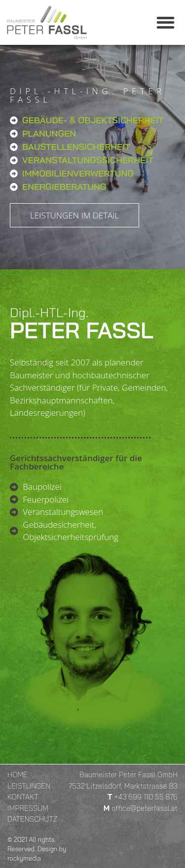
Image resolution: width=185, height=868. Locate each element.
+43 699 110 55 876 (146, 797)
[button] (166, 22)
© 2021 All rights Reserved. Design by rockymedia (37, 849)
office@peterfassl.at (145, 808)
